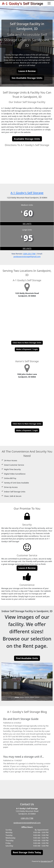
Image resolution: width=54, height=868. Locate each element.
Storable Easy (47, 861)
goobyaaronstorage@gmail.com (27, 256)
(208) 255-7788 (29, 254)
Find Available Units (27, 658)
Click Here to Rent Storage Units (27, 343)
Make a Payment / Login (27, 349)
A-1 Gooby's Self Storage (27, 193)
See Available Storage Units (27, 78)
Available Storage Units (27, 139)
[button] (5, 682)
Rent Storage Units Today (27, 852)
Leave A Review (27, 71)
